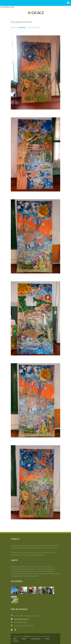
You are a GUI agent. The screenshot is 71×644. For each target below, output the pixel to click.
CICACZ (24, 639)
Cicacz (27, 636)
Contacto (16, 641)
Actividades (22, 27)
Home (15, 639)
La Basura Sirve (36, 639)
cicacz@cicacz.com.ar (21, 619)
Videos (47, 639)
